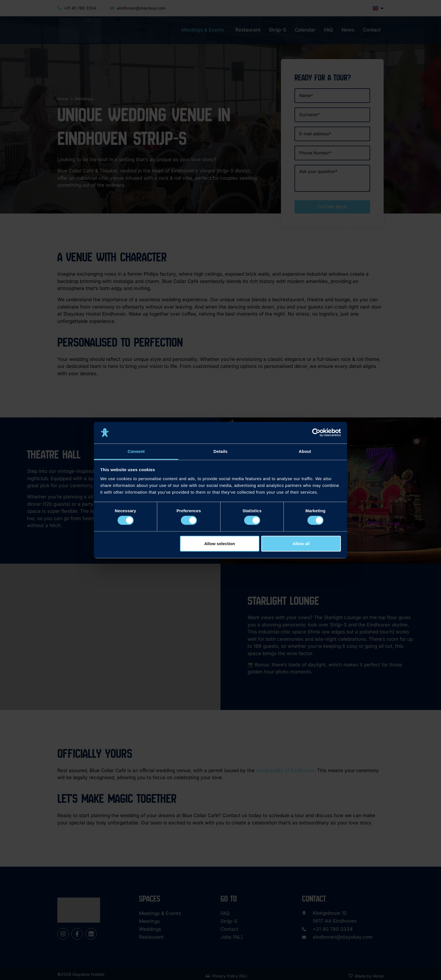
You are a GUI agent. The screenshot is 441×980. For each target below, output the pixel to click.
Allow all (301, 543)
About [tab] (305, 451)
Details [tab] (220, 451)
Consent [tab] (136, 451)
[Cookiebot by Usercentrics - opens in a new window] (316, 433)
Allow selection (220, 543)
